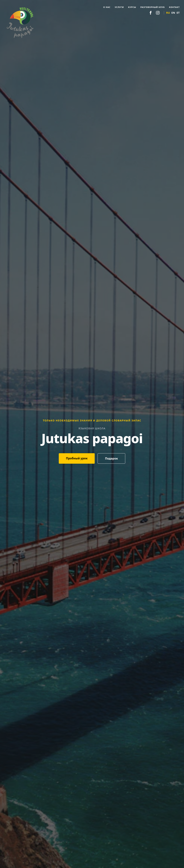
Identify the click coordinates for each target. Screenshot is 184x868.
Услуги (119, 7)
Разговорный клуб (152, 7)
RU (168, 13)
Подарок (111, 458)
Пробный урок (77, 458)
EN (173, 13)
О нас (107, 7)
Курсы (132, 7)
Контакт (174, 7)
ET (178, 13)
